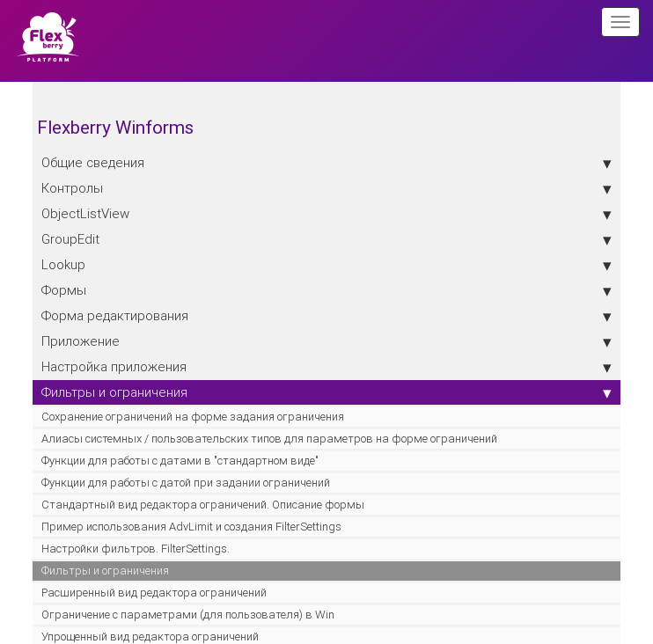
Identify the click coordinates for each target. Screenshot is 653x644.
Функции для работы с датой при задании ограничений (186, 483)
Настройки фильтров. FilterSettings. (136, 549)
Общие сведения (326, 163)
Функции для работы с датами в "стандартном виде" (180, 461)
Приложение (326, 341)
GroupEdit (326, 239)
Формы (326, 290)
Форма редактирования (326, 316)
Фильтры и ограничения (326, 392)
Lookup (326, 265)
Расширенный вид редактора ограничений (154, 593)
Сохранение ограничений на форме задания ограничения (193, 417)
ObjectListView (326, 214)
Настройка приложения (326, 367)
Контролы (326, 188)
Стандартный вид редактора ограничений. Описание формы (203, 505)
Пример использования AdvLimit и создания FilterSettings (191, 527)
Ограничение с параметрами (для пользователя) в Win (188, 615)
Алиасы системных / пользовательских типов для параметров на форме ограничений (269, 439)
